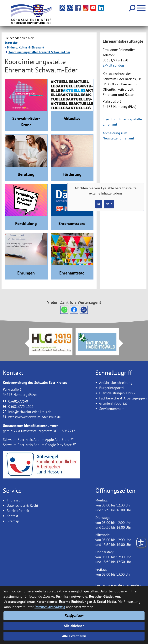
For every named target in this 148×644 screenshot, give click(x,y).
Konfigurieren (74, 616)
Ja (99, 204)
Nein (109, 204)
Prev (25, 343)
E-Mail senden (113, 65)
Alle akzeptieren (74, 636)
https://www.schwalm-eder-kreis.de (34, 417)
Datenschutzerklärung (50, 607)
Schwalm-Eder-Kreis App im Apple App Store (38, 440)
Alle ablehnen (74, 626)
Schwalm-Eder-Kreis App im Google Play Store (39, 445)
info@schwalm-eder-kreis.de (30, 412)
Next (123, 343)
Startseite (11, 42)
